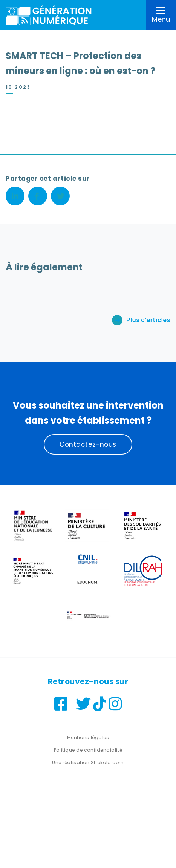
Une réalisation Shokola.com (88, 762)
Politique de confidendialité (88, 750)
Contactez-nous (88, 444)
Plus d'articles (148, 320)
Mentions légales (88, 738)
